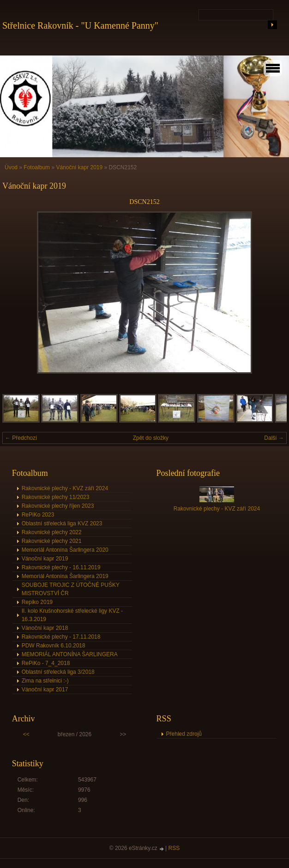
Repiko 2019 (37, 602)
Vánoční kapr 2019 (79, 167)
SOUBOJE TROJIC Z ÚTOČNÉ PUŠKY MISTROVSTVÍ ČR (71, 589)
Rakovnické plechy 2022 (52, 532)
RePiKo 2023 (38, 515)
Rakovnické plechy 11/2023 (56, 497)
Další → (274, 438)
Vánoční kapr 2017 (45, 689)
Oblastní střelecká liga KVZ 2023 (62, 523)
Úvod (11, 167)
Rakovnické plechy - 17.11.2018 (61, 637)
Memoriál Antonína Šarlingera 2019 (65, 576)
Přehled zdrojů (184, 734)
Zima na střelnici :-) (45, 681)
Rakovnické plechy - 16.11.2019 (61, 567)
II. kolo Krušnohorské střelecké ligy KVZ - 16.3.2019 (72, 615)
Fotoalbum (37, 167)
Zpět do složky (151, 438)
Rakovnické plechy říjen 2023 (58, 506)
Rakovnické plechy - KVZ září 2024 (65, 488)
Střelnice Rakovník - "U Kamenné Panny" (80, 25)
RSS (174, 848)
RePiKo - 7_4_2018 (46, 663)
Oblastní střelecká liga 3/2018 (58, 672)
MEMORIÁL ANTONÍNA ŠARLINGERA (70, 654)
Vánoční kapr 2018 (45, 628)
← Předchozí (21, 438)
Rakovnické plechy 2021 (52, 541)
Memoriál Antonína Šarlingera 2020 (65, 550)
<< (26, 734)
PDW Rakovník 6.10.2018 (54, 646)
